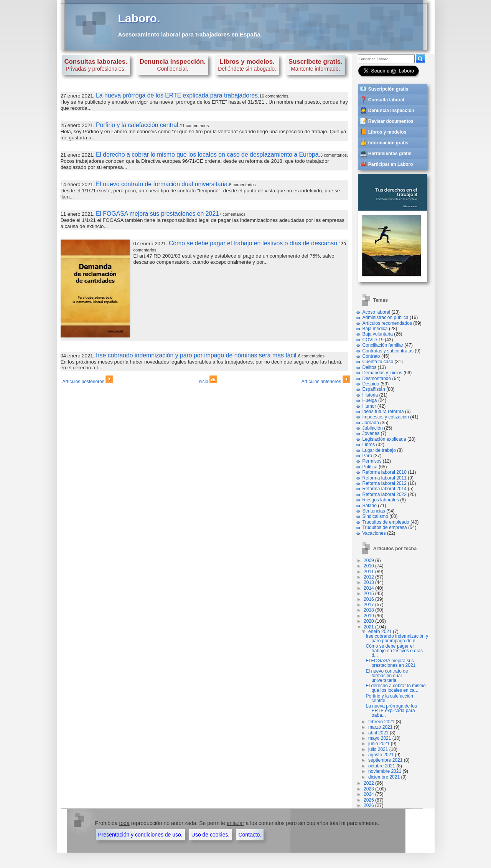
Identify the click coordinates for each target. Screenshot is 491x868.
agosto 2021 (381, 755)
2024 (369, 794)
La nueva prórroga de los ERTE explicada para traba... (391, 711)
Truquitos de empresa (385, 527)
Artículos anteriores (326, 381)
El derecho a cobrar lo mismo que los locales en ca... (396, 688)
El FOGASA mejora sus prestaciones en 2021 (157, 214)
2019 (369, 616)
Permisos (372, 461)
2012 (369, 577)
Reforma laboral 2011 (385, 478)
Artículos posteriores (88, 381)
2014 (369, 588)
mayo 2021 (380, 738)
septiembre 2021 (385, 760)
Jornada (371, 423)
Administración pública (386, 317)
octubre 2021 (382, 766)
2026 (369, 805)
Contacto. (250, 835)
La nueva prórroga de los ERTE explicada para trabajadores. (178, 95)
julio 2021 (378, 749)
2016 (369, 599)
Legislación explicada (384, 439)
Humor (369, 406)
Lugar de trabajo (379, 450)
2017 (369, 605)
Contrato (371, 356)
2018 (369, 610)
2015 (369, 594)
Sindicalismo (375, 516)
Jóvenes (371, 433)
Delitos (370, 367)
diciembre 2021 (384, 777)
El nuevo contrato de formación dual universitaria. (163, 184)
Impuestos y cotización (386, 417)
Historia (370, 395)
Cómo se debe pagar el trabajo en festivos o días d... (394, 651)
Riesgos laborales (381, 500)
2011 (369, 572)
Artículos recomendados (387, 323)
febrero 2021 (381, 722)
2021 (369, 627)
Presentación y (140, 835)
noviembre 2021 (385, 771)
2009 (369, 560)
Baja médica (375, 329)
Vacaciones (374, 533)
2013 (369, 582)
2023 (369, 789)
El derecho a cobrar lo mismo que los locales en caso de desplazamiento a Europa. (208, 155)
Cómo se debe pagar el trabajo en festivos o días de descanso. (254, 243)
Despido (371, 384)
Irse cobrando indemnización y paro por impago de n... (397, 638)
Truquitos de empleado (386, 522)
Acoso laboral (376, 312)
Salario (370, 506)
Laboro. (139, 18)
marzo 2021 (380, 727)
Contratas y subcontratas (388, 351)
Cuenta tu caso (378, 362)
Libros (369, 445)
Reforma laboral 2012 (385, 483)
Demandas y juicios (382, 373)
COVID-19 (373, 340)
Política (370, 467)
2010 (369, 566)
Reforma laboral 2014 (385, 489)
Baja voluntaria (378, 334)
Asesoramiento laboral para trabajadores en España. (190, 34)
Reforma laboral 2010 (385, 472)
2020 (369, 621)
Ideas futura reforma (383, 412)
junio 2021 (379, 744)
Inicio (207, 381)
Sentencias (374, 511)
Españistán (374, 389)
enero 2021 (380, 632)
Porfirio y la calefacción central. (138, 125)
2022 (369, 783)
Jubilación (373, 428)
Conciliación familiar (383, 345)
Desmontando (377, 379)
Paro (367, 456)
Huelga (370, 400)
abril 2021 (378, 733)
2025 (369, 800)
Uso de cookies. (211, 835)
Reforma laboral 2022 (385, 494)
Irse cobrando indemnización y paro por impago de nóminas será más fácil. (197, 355)
